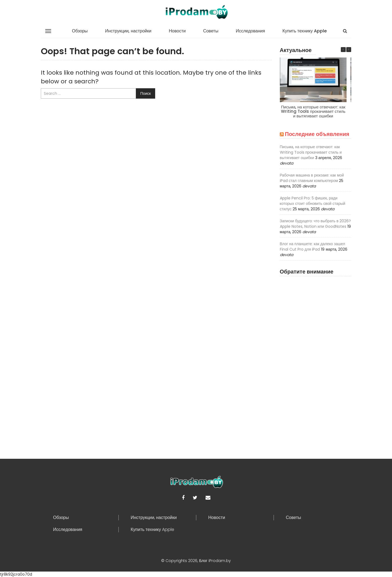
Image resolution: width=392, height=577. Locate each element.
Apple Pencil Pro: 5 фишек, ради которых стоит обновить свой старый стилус (313, 204)
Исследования (250, 31)
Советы (211, 31)
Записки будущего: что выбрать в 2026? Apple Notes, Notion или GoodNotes (316, 224)
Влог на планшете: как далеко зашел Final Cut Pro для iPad (313, 247)
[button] (349, 50)
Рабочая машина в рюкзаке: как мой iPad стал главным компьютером (312, 178)
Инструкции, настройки (128, 31)
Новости (177, 31)
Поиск (146, 93)
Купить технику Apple (304, 31)
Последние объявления (317, 134)
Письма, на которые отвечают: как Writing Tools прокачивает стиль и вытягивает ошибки (313, 111)
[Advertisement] (316, 361)
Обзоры (80, 31)
